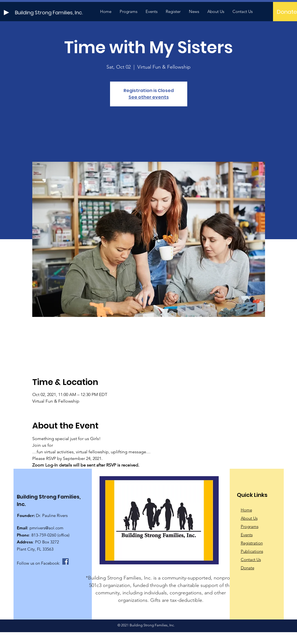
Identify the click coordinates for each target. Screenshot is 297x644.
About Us (249, 518)
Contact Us (251, 560)
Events (247, 535)
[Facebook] (65, 561)
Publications (252, 551)
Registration (252, 543)
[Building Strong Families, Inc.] (60, 13)
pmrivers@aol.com (46, 528)
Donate (247, 568)
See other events (149, 97)
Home (246, 510)
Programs (250, 526)
